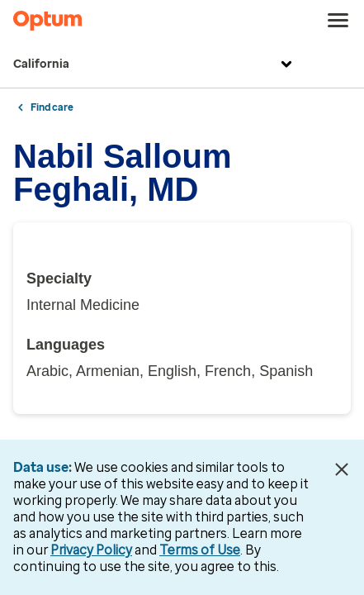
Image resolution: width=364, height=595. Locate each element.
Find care (52, 107)
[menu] (338, 21)
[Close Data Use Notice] (342, 469)
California (155, 64)
